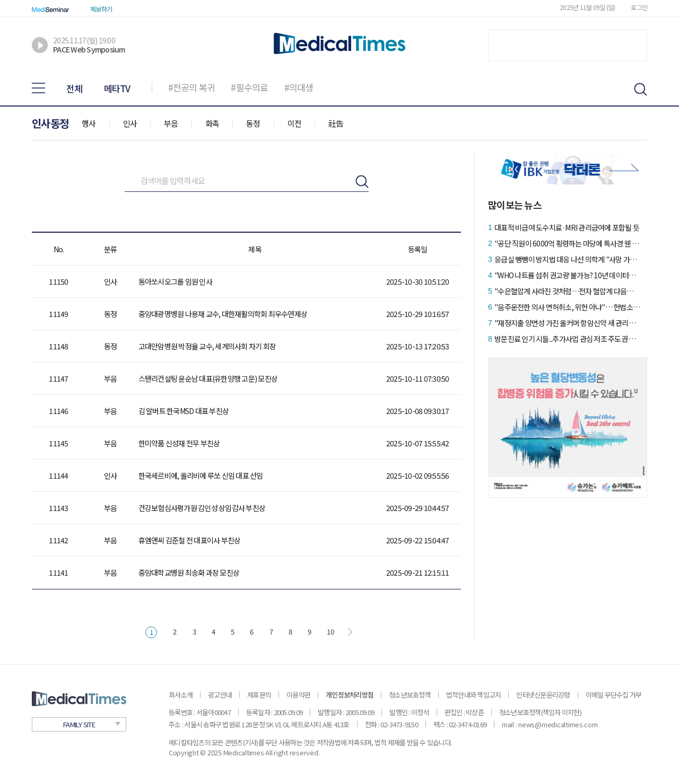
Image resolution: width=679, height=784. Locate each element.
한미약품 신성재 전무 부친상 (179, 443)
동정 (253, 123)
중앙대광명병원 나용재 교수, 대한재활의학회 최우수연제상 (223, 314)
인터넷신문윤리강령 (543, 695)
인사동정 (50, 123)
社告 (336, 123)
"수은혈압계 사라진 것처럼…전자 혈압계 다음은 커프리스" (567, 291)
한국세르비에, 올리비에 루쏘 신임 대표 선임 (201, 475)
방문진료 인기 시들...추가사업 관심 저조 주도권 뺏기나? (567, 339)
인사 (130, 123)
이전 (295, 123)
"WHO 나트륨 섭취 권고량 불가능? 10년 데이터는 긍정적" (567, 275)
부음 (171, 123)
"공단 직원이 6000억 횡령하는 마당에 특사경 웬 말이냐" (567, 243)
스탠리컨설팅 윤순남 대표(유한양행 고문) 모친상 (208, 378)
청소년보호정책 (410, 695)
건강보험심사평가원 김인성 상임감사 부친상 (202, 508)
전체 (75, 88)
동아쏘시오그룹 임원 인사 (175, 281)
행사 (89, 123)
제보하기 (101, 9)
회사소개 (181, 695)
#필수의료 (249, 87)
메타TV (117, 88)
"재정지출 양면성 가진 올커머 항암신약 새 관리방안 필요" (567, 323)
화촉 (212, 123)
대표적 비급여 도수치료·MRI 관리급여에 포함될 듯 (567, 227)
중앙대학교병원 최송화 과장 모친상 (189, 572)
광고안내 (220, 695)
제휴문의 (259, 695)
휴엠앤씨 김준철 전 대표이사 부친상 (190, 540)
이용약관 (298, 695)
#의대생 (299, 87)
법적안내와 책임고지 (474, 695)
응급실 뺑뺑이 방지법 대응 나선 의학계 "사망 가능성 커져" (567, 259)
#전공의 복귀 (192, 87)
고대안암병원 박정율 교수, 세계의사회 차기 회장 (207, 346)
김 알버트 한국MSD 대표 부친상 (184, 411)
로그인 (639, 7)
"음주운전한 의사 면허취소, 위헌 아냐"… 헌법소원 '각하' (567, 307)
